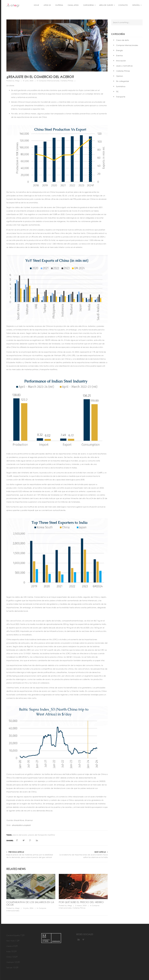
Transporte (121, 97)
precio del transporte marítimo (42, 835)
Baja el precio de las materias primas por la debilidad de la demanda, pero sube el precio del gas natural (30, 856)
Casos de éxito (123, 40)
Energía (119, 50)
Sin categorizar (123, 81)
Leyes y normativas (124, 66)
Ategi (17, 81)
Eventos (120, 56)
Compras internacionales (49, 81)
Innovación (121, 61)
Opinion (120, 76)
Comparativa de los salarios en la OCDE (30, 903)
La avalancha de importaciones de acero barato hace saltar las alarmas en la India (84, 856)
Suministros (121, 86)
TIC (117, 92)
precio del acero (20, 835)
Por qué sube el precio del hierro (81, 902)
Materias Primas (67, 81)
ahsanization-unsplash (21, 825)
